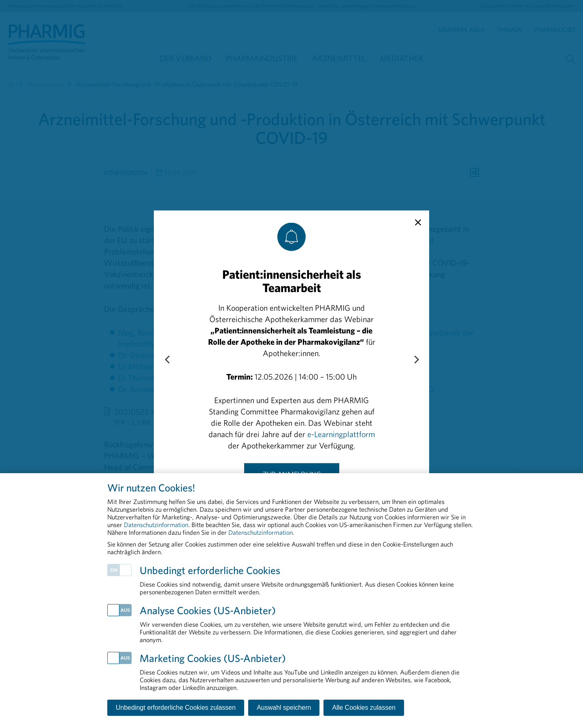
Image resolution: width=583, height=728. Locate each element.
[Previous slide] (167, 360)
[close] (418, 222)
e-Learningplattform (341, 434)
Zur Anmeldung (292, 474)
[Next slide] (416, 360)
